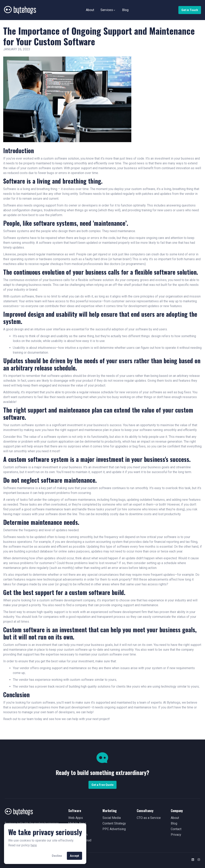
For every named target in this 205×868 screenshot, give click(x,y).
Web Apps (76, 818)
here (34, 845)
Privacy (176, 835)
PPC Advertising (114, 829)
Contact (176, 829)
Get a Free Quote (102, 785)
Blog (125, 10)
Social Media (112, 818)
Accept (74, 856)
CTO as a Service (149, 818)
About (90, 10)
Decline (57, 856)
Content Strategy (114, 823)
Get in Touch (190, 10)
